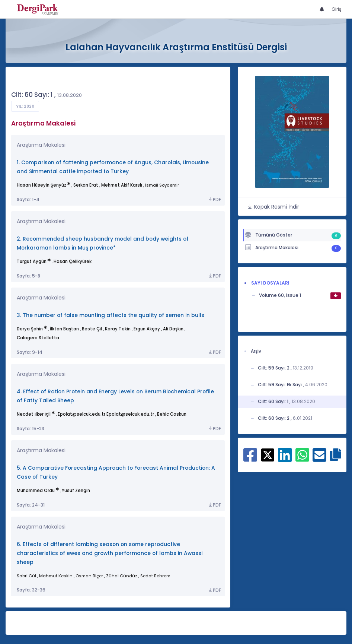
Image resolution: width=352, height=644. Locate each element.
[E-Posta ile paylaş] (319, 459)
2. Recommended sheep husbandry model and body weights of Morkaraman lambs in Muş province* (103, 243)
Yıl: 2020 (25, 106)
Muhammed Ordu (36, 491)
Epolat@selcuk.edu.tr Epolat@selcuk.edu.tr (106, 414)
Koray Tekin (118, 329)
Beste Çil (92, 329)
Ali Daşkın (173, 329)
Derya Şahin (30, 329)
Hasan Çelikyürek (73, 261)
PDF (214, 200)
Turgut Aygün (32, 261)
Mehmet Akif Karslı (122, 185)
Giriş (336, 9)
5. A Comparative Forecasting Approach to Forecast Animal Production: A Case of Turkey (116, 472)
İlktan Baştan (64, 329)
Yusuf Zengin (76, 491)
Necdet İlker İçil (34, 414)
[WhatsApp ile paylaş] (302, 459)
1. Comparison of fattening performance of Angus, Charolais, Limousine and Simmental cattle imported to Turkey (113, 167)
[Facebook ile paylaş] (250, 459)
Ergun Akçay (147, 329)
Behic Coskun (172, 414)
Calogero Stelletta (38, 338)
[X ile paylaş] (268, 454)
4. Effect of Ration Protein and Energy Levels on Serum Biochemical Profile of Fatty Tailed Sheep (115, 396)
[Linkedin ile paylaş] (285, 459)
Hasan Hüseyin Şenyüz (41, 185)
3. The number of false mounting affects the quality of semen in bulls (111, 315)
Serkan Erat (86, 185)
